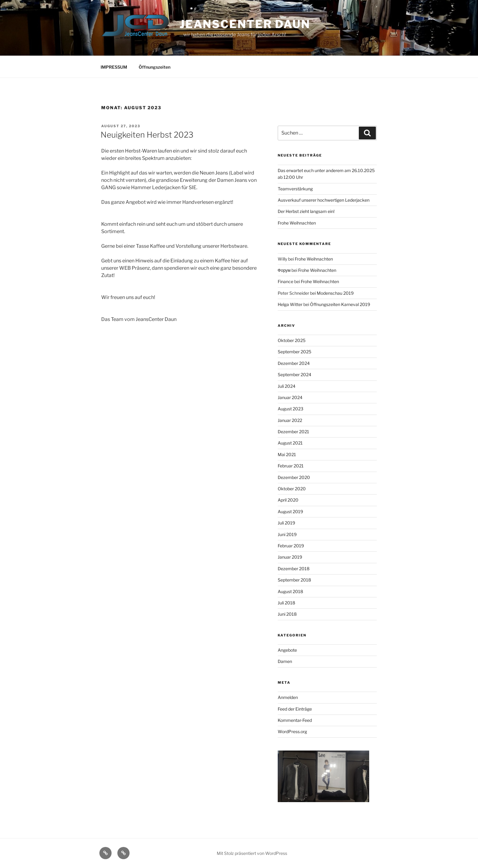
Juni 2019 (287, 534)
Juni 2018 (287, 614)
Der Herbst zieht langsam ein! (306, 211)
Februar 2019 (291, 546)
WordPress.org (292, 731)
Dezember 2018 (294, 569)
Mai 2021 (287, 454)
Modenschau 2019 (335, 293)
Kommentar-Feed (295, 720)
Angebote (287, 650)
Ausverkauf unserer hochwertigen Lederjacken (324, 200)
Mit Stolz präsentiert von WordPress (252, 853)
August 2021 (290, 443)
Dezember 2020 (294, 477)
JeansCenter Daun (245, 24)
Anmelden (288, 697)
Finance (285, 281)
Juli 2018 (286, 603)
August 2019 (290, 511)
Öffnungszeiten (155, 67)
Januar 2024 (290, 397)
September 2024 (294, 375)
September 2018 (294, 580)
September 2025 (294, 352)
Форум (284, 270)
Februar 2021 (291, 466)
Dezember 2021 (293, 432)
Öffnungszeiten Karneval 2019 (340, 304)
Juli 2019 (286, 523)
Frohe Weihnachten (297, 223)
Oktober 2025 (292, 340)
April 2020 (288, 500)
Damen (285, 661)
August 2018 (290, 591)
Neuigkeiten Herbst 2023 (147, 135)
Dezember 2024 (294, 363)
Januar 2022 (290, 420)
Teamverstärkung (295, 189)
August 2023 (291, 409)
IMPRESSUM (114, 67)
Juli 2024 (287, 386)
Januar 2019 (290, 557)
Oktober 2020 (292, 489)
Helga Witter (290, 304)
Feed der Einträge (295, 709)
